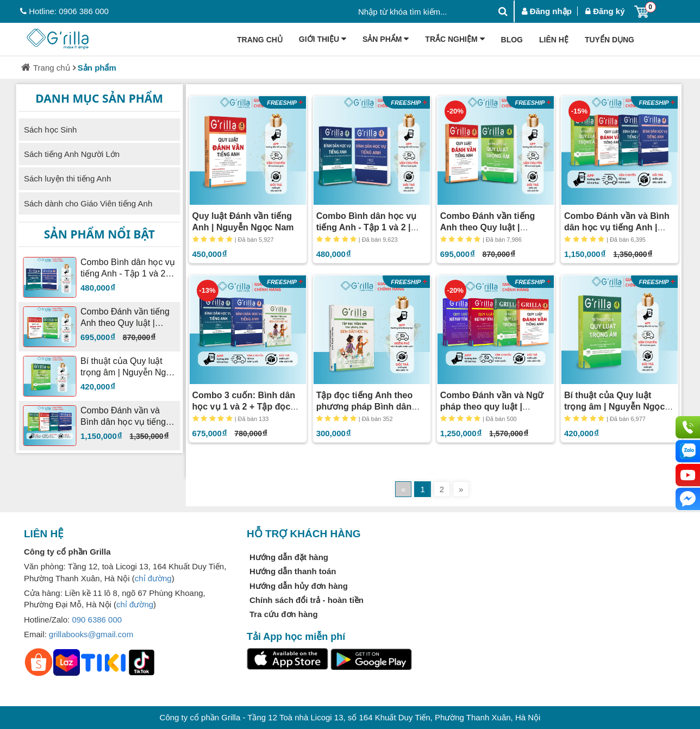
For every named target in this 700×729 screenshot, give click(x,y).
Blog (512, 40)
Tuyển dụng (610, 40)
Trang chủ (260, 40)
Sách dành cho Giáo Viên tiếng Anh (88, 203)
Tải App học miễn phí (296, 637)
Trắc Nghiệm (455, 40)
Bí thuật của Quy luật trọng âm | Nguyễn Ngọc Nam (614, 407)
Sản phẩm (386, 40)
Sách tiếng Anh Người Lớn (72, 154)
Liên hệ (554, 40)
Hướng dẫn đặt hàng (289, 557)
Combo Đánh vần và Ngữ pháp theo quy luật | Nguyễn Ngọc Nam (492, 407)
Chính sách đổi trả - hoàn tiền (307, 600)
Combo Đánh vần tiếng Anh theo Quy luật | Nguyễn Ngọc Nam (487, 227)
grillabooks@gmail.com (91, 634)
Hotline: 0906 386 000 (64, 11)
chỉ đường (153, 578)
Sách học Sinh (50, 130)
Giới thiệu (323, 40)
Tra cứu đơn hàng (284, 614)
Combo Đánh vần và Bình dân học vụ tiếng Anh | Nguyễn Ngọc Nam (617, 227)
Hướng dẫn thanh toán (293, 571)
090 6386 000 (97, 620)
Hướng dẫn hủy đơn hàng (299, 586)
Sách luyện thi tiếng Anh (67, 178)
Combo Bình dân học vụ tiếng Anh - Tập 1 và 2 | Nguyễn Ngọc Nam (366, 227)
